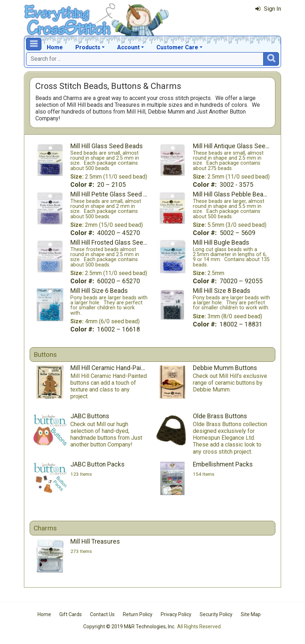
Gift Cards (71, 614)
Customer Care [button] (177, 47)
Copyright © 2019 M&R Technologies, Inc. (129, 626)
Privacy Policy (176, 614)
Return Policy (138, 614)
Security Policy (216, 614)
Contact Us (102, 614)
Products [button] (88, 47)
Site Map (251, 614)
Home (55, 47)
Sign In (268, 9)
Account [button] (128, 47)
